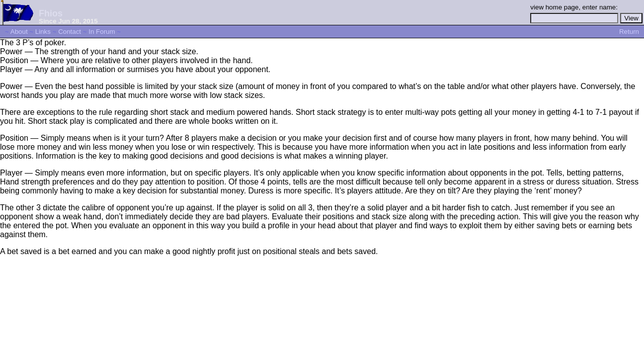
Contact (70, 32)
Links (43, 32)
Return (629, 32)
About (19, 32)
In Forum (102, 32)
